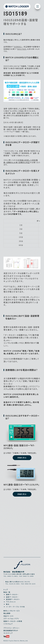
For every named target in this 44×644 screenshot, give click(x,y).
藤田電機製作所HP (11, 630)
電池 (8, 604)
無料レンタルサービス (12, 611)
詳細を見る (22, 458)
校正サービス (9, 616)
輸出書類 (7, 613)
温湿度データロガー (13, 599)
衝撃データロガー (12, 594)
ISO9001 (18, 47)
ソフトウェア (8, 624)
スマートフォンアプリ (11, 619)
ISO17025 (22, 49)
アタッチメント (11, 602)
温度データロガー (12, 597)
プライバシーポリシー (12, 628)
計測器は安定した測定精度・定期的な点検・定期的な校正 (21, 161)
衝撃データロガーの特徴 (13, 621)
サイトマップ (8, 633)
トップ (6, 590)
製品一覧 (7, 592)
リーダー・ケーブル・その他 (15, 607)
